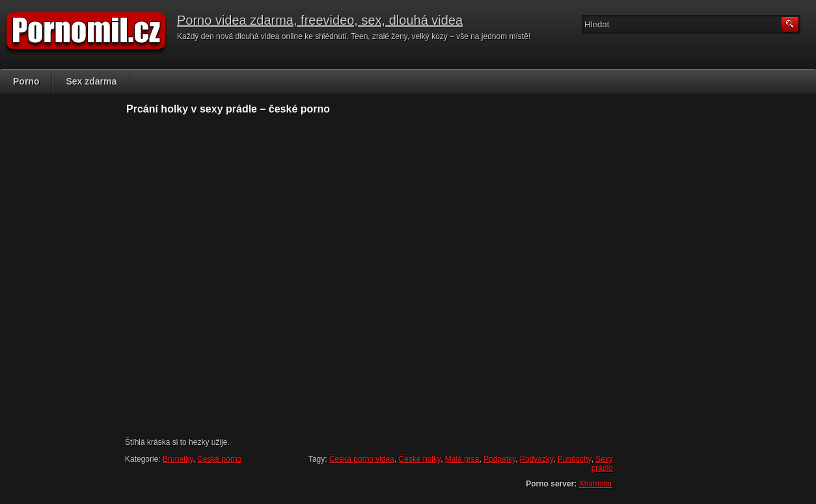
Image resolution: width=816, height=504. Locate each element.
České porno (219, 459)
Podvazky (537, 459)
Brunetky (178, 459)
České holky (420, 459)
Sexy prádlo (602, 464)
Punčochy (575, 459)
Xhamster (596, 484)
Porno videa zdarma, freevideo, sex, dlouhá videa (320, 20)
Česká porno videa (362, 459)
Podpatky (499, 459)
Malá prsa (462, 459)
